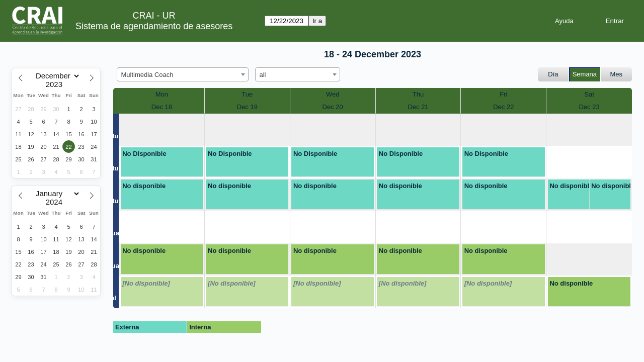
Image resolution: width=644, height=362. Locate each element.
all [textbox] (263, 75)
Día (553, 74)
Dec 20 (333, 107)
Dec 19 (247, 107)
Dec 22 (503, 107)
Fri (503, 94)
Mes (617, 74)
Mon (162, 94)
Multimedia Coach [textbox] (147, 75)
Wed (333, 94)
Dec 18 (162, 107)
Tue (247, 94)
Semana (585, 74)
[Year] (56, 84)
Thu (418, 94)
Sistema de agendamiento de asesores (154, 26)
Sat (589, 94)
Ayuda (564, 21)
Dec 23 (589, 107)
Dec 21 (418, 107)
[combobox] (183, 74)
